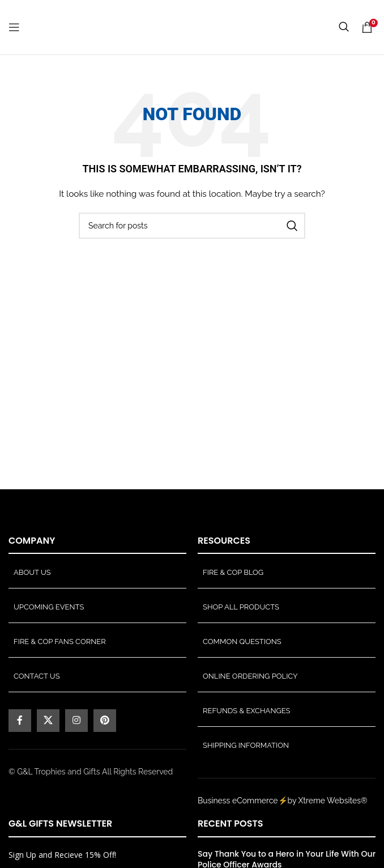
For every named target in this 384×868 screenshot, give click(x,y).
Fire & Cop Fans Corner (60, 642)
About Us (32, 572)
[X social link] (48, 721)
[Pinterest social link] (105, 721)
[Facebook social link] (20, 721)
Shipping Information (246, 745)
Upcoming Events (49, 607)
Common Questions (242, 642)
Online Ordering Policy (250, 676)
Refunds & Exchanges (247, 711)
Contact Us (37, 676)
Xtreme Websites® (333, 801)
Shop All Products (241, 607)
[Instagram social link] (76, 721)
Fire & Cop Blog (233, 572)
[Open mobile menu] (14, 27)
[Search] (192, 226)
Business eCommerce (238, 801)
